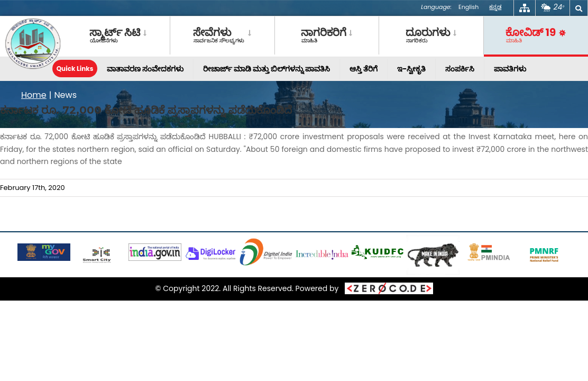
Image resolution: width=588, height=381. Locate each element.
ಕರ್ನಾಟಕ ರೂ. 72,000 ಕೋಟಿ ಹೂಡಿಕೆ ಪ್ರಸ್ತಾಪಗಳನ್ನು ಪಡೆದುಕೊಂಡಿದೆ (146, 110)
